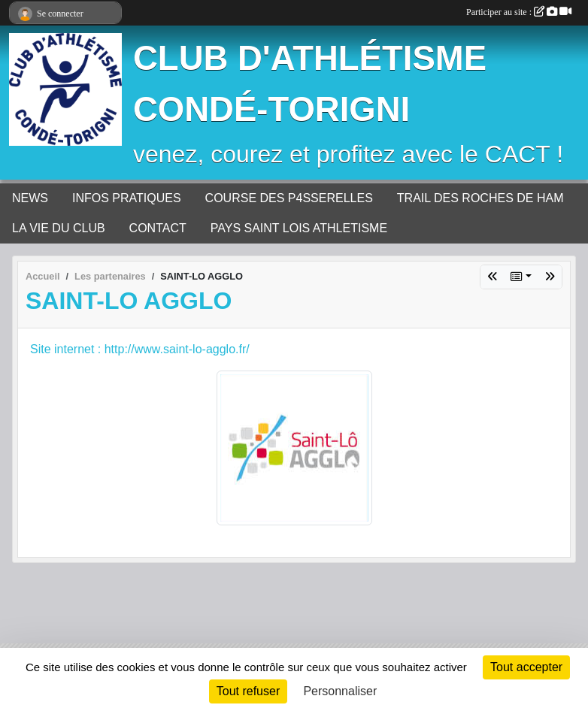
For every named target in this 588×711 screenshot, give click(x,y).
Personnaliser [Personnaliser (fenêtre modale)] (340, 691)
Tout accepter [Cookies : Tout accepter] (526, 667)
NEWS (30, 198)
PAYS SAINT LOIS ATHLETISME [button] (299, 228)
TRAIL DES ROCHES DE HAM (480, 198)
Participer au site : (519, 12)
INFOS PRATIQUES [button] (127, 198)
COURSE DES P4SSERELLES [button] (289, 198)
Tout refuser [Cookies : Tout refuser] (248, 691)
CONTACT (158, 228)
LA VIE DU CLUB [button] (59, 228)
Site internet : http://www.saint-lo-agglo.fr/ (140, 349)
